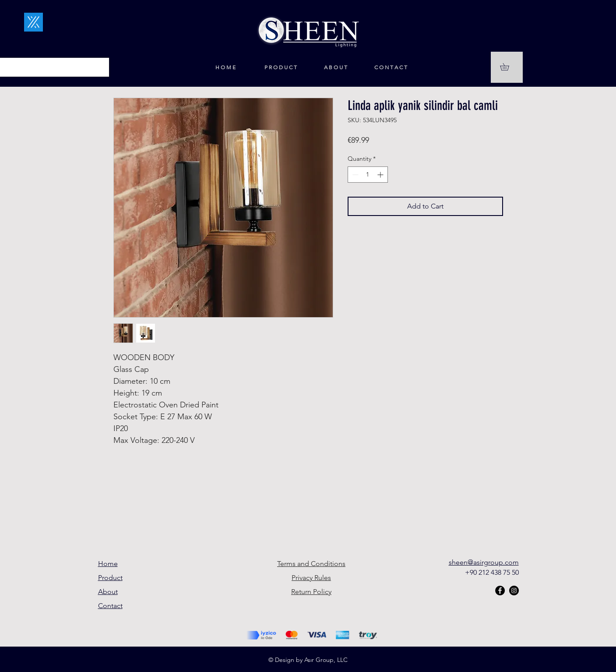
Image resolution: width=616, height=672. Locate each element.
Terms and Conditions (311, 564)
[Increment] (381, 175)
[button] (508, 67)
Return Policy (311, 592)
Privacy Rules (311, 578)
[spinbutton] (368, 175)
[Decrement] (354, 175)
